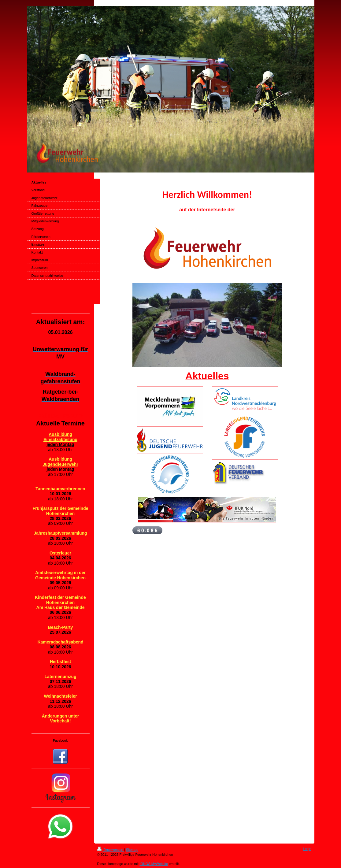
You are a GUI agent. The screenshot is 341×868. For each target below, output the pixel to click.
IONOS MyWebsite (154, 864)
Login (307, 849)
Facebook (60, 740)
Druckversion (111, 850)
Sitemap (132, 850)
